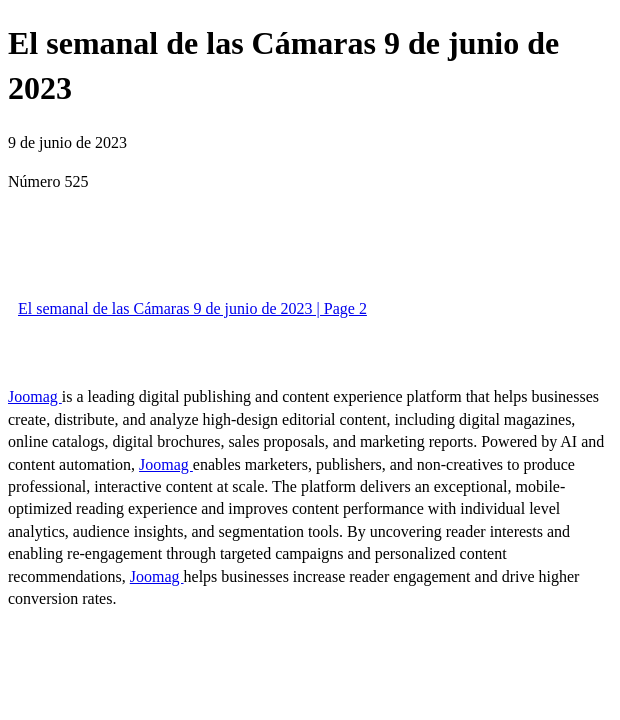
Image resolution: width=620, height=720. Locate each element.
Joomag (35, 396)
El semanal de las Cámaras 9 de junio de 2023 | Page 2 (192, 308)
